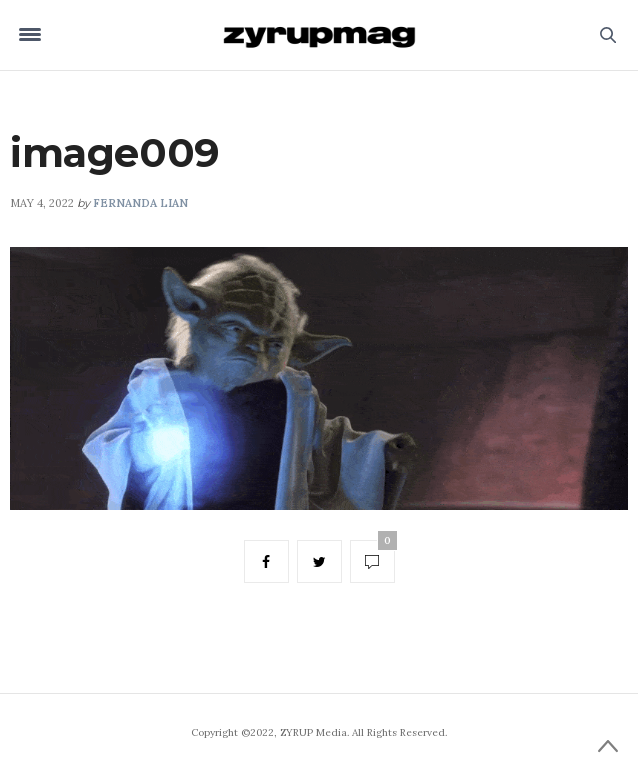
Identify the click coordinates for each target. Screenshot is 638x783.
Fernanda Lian (140, 203)
